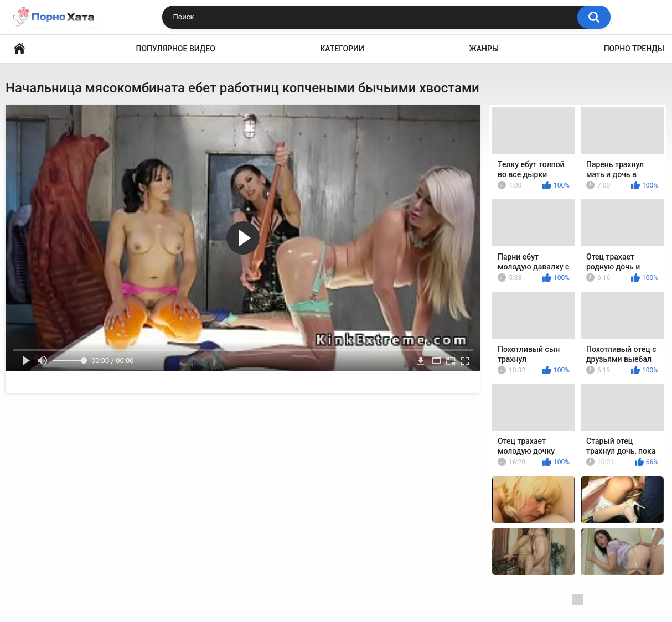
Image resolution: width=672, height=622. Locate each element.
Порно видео (19, 49)
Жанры (484, 49)
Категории (342, 49)
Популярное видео (176, 49)
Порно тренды (634, 49)
